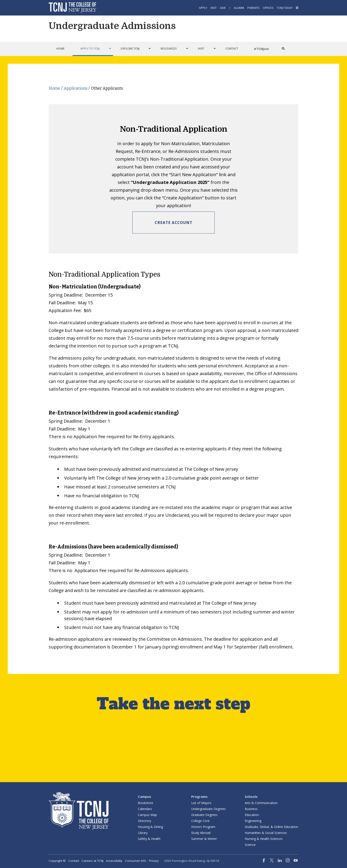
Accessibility (114, 861)
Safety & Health (149, 839)
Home (54, 88)
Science (250, 845)
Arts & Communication (261, 803)
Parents (254, 8)
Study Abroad (201, 833)
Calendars (145, 809)
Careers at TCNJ (93, 861)
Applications (76, 88)
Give (223, 8)
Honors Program (203, 827)
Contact (74, 861)
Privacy (154, 861)
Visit (214, 8)
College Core (200, 821)
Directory (145, 821)
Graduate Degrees (204, 815)
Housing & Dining (150, 827)
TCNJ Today (285, 8)
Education (252, 815)
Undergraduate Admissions (112, 26)
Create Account (173, 223)
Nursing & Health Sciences (264, 839)
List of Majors (201, 803)
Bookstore (146, 803)
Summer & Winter (204, 839)
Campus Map (147, 815)
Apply (203, 8)
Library (143, 833)
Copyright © (57, 861)
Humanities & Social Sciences (266, 833)
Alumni (239, 8)
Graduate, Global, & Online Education (271, 827)
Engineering (253, 821)
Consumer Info (136, 861)
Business (251, 809)
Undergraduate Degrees (208, 809)
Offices (268, 8)
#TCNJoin (261, 49)
